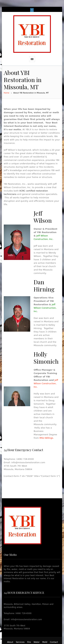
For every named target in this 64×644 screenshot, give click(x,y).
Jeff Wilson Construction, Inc (45, 308)
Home (6, 93)
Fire (29, 642)
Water (37, 642)
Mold (45, 642)
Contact (54, 642)
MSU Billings (46, 438)
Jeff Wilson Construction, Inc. (46, 383)
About (10, 642)
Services (20, 642)
